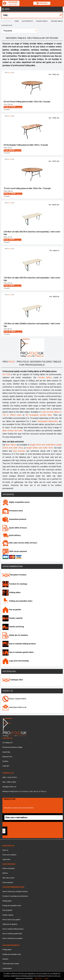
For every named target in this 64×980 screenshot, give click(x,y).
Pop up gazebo (12, 610)
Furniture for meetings (15, 584)
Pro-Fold (6, 374)
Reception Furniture (14, 575)
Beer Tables (11, 445)
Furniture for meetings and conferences (15, 896)
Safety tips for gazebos (10, 924)
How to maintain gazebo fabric (18, 652)
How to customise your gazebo (12, 938)
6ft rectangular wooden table (39, 415)
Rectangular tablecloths (48, 421)
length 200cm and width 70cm (40, 448)
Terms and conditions (9, 855)
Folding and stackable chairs (17, 601)
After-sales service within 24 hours (20, 543)
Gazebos (5, 959)
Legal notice (6, 859)
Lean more (38, 978)
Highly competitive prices (16, 502)
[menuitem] (20, 31)
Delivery (5, 873)
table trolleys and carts (12, 431)
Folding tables (42, 21)
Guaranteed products (14, 519)
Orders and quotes (8, 868)
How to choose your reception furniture (15, 892)
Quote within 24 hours (15, 528)
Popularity (8, 31)
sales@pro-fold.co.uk (9, 787)
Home (17, 21)
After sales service (8, 878)
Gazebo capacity (12, 618)
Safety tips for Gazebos (15, 635)
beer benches (19, 451)
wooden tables (45, 377)
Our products (27, 21)
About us (5, 850)
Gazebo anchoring (13, 627)
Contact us (8, 691)
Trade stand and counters (11, 964)
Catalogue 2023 (13, 680)
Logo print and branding (16, 661)
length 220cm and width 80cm (43, 445)
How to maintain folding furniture (19, 644)
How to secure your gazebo (11, 920)
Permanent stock (13, 511)
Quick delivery (12, 535)
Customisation (7, 968)
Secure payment (8, 883)
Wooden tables (57, 21)
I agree (46, 978)
